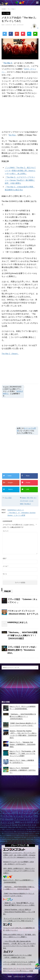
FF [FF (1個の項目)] (27, 831)
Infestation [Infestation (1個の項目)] (3, 841)
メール (5, 566)
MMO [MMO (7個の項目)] (17, 822)
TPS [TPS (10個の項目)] (36, 816)
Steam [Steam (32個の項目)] (5, 809)
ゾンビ (31, 501)
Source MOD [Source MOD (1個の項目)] (15, 839)
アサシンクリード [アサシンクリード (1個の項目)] (9, 831)
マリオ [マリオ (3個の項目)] (34, 825)
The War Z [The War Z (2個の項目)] (29, 829)
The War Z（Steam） (10, 354)
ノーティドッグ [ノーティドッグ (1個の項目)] (9, 837)
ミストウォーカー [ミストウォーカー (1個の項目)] (34, 835)
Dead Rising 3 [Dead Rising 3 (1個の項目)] (18, 837)
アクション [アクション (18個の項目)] (30, 809)
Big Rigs (12, 135)
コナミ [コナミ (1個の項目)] (19, 833)
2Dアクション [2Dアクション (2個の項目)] (23, 827)
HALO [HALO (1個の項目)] (34, 831)
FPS (32, 498)
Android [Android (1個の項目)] (27, 833)
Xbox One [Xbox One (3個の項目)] (12, 827)
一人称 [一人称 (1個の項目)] (36, 833)
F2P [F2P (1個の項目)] (1, 837)
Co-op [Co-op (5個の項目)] (15, 825)
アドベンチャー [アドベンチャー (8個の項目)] (22, 819)
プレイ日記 (8, 498)
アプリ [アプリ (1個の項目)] (27, 835)
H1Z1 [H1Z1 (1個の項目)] (23, 833)
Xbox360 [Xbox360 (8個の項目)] (9, 819)
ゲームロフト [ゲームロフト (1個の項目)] (22, 839)
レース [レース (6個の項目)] (24, 822)
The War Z (8, 63)
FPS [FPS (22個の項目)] (19, 809)
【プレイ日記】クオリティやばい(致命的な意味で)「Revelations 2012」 (22, 650)
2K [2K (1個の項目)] (22, 837)
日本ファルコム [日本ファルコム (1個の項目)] (20, 835)
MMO (22, 504)
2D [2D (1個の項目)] (7, 841)
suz (38, 28)
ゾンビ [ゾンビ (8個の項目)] (11, 822)
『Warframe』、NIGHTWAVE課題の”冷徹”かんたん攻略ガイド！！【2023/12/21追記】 (22, 635)
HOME (10, 976)
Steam (24, 498)
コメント (6, 531)
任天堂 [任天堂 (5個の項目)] (30, 822)
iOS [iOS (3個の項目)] (17, 827)
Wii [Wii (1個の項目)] (34, 829)
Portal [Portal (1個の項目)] (32, 839)
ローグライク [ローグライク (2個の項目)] (21, 829)
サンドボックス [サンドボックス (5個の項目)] (24, 825)
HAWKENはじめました (16, 510)
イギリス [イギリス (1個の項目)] (31, 833)
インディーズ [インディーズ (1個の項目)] (30, 837)
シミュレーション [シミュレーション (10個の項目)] (23, 816)
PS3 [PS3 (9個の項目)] (2, 819)
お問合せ (30, 976)
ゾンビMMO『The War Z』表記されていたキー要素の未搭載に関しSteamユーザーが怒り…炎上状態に (20, 171)
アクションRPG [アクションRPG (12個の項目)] (9, 813)
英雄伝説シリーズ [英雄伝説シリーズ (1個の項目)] (11, 835)
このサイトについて (19, 976)
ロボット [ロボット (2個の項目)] (14, 829)
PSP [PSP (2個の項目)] (3, 829)
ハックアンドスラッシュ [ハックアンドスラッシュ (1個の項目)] (11, 833)
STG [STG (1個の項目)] (4, 837)
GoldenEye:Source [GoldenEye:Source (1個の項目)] (6, 839)
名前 (5, 558)
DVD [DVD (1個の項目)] (25, 837)
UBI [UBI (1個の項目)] (3, 833)
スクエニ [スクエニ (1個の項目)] (36, 839)
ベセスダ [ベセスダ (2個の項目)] (8, 829)
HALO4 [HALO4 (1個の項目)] (31, 831)
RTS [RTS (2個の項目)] (30, 827)
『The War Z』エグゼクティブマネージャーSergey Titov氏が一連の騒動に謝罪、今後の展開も (20, 180)
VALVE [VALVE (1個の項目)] (28, 839)
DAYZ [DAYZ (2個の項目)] (33, 827)
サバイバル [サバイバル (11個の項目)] (6, 816)
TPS (28, 498)
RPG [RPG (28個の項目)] (13, 809)
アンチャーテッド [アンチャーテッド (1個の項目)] (22, 831)
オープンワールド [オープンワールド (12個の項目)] (29, 813)
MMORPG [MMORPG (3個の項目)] (4, 827)
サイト (5, 574)
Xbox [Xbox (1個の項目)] (15, 831)
